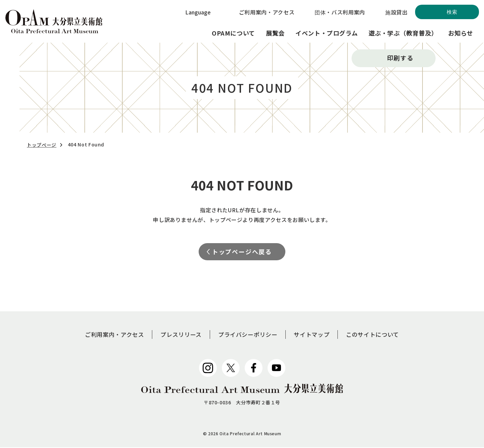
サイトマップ (315, 335)
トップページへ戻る (242, 252)
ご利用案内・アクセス (267, 12)
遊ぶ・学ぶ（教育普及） (403, 33)
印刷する (400, 58)
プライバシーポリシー (248, 335)
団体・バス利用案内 (340, 12)
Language (198, 12)
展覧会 (275, 33)
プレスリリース (178, 335)
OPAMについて (233, 33)
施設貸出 (396, 12)
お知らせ (461, 33)
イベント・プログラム (327, 33)
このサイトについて (378, 335)
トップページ (42, 145)
